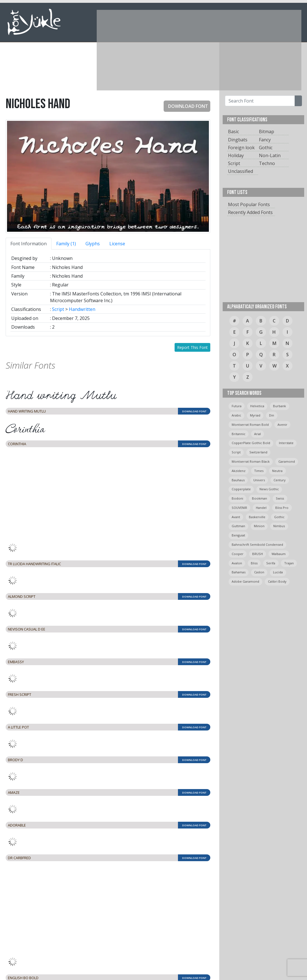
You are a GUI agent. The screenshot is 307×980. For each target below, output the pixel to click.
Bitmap (267, 132)
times (259, 471)
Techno (267, 163)
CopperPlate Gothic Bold (251, 443)
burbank (279, 406)
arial (258, 434)
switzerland (258, 452)
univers (259, 480)
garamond (287, 461)
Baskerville (257, 517)
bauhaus (238, 480)
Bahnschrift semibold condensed (257, 544)
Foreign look (241, 148)
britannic (239, 434)
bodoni (237, 498)
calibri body (277, 581)
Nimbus (279, 526)
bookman (259, 498)
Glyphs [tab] (93, 244)
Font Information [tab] (29, 244)
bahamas (239, 572)
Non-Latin (270, 155)
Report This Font (192, 347)
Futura (237, 406)
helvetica (257, 406)
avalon (237, 563)
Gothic (266, 148)
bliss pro (282, 508)
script (236, 452)
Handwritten (82, 309)
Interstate (286, 443)
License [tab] (117, 244)
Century (280, 480)
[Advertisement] (192, 49)
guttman (238, 526)
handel (261, 508)
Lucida (278, 572)
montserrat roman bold (250, 425)
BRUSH (258, 554)
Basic (233, 132)
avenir (282, 425)
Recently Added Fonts (250, 212)
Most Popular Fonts (249, 204)
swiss (280, 498)
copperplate (241, 489)
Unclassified (241, 171)
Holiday (236, 155)
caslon (259, 572)
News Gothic (269, 489)
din (272, 415)
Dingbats (238, 140)
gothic (279, 517)
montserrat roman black (251, 461)
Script (58, 309)
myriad (255, 415)
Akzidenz (239, 471)
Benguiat (238, 535)
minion (259, 526)
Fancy (265, 140)
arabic (236, 415)
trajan (289, 563)
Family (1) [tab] (66, 244)
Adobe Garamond (245, 581)
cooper (238, 554)
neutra (277, 471)
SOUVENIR (239, 508)
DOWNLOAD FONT (186, 106)
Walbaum (279, 554)
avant (236, 517)
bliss (254, 563)
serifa (271, 563)
